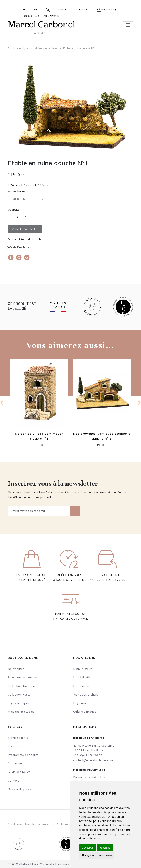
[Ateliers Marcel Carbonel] (41, 24)
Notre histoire (83, 669)
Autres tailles (17, 191)
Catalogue (15, 763)
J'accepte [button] (88, 848)
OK (75, 511)
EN (36, 9)
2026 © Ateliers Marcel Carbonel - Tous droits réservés (45, 864)
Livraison (14, 746)
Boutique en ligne (18, 48)
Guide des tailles (20, 247)
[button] (46, 9)
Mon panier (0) (108, 10)
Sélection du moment (23, 677)
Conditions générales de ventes (29, 824)
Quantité (14, 210)
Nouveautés (16, 669)
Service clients (18, 738)
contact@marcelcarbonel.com (93, 760)
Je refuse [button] (105, 848)
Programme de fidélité (23, 755)
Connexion (82, 9)
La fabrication (83, 677)
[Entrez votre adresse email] (39, 511)
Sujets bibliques (19, 703)
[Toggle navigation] (128, 25)
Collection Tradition (21, 686)
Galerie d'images (85, 712)
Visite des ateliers (86, 694)
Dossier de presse (20, 789)
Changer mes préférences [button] (97, 855)
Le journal (80, 703)
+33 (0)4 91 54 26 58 (110, 580)
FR (24, 9)
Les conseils (82, 686)
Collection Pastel (20, 694)
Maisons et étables (46, 48)
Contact (63, 9)
